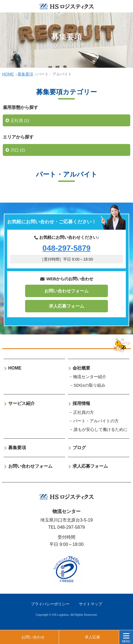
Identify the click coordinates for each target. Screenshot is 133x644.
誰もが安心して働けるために (101, 429)
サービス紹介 (22, 403)
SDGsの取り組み (90, 385)
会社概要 (81, 368)
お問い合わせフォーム (66, 291)
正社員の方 (83, 412)
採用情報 (81, 403)
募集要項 (25, 74)
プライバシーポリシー (50, 604)
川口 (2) (18, 150)
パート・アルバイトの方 (96, 421)
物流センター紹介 (90, 377)
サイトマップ (91, 604)
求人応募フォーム (66, 306)
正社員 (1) (20, 120)
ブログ (79, 448)
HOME (8, 74)
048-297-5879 (66, 248)
